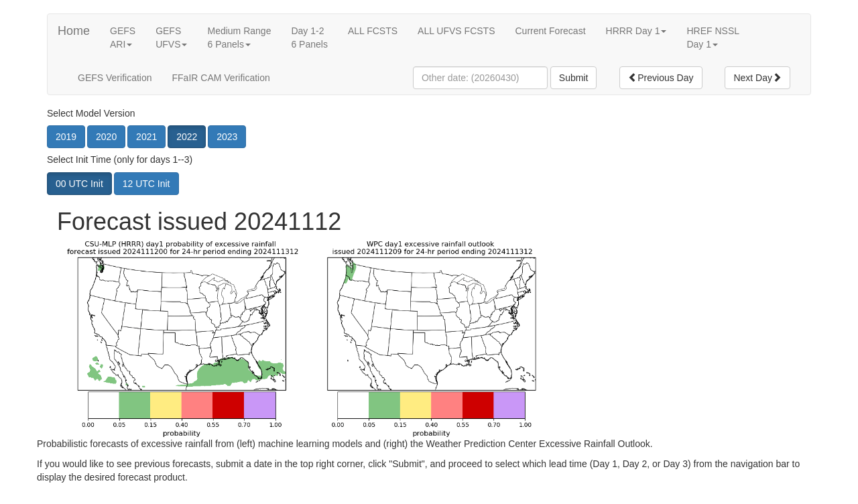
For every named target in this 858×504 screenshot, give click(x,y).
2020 (106, 137)
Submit (574, 78)
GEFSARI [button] (123, 38)
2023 (227, 137)
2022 (187, 137)
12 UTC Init (146, 184)
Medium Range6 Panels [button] (239, 38)
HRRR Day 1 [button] (636, 31)
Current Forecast (550, 31)
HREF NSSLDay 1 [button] (713, 38)
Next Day (757, 78)
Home (74, 31)
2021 (146, 137)
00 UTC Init (79, 184)
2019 (66, 137)
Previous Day (661, 78)
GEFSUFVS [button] (171, 38)
